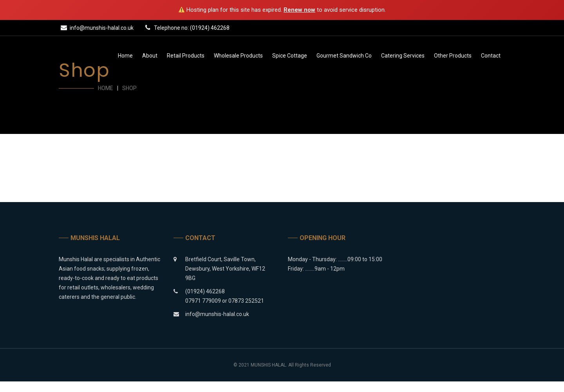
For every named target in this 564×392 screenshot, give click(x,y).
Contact (491, 56)
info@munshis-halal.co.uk (96, 27)
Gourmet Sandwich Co (344, 56)
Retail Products (186, 56)
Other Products (453, 56)
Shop (129, 88)
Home (125, 56)
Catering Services (403, 56)
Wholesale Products (238, 56)
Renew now (299, 10)
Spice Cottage (290, 56)
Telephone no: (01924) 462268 (186, 27)
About (150, 56)
